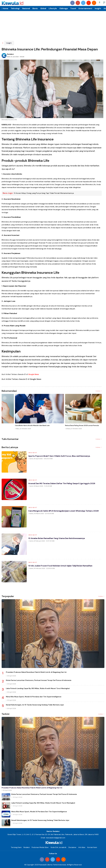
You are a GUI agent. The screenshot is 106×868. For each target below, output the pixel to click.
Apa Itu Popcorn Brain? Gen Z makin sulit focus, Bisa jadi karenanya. (60, 456)
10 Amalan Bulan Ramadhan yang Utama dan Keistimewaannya (58, 539)
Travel (73, 8)
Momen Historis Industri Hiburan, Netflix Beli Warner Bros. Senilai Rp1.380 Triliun (24, 426)
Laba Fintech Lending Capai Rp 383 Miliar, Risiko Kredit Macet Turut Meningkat (38, 688)
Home (5, 8)
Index (99, 391)
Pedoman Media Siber (40, 847)
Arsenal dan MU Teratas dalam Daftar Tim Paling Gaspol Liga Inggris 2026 (63, 484)
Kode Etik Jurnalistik (59, 847)
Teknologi (15, 8)
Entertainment (85, 8)
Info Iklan (82, 847)
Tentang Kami (16, 847)
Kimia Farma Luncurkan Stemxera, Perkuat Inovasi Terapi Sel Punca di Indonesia (39, 680)
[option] (27, 413)
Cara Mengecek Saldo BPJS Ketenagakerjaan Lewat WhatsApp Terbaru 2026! (65, 511)
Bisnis (35, 8)
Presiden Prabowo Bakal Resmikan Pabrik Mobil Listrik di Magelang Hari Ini (36, 672)
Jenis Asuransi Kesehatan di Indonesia (66, 425)
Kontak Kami (92, 847)
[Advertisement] (53, 24)
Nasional (26, 8)
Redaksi (10, 54)
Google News (34, 374)
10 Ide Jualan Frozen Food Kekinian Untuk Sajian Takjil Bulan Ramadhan (62, 566)
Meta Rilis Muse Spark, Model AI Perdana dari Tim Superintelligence (34, 697)
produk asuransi (58, 166)
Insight (98, 8)
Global (43, 8)
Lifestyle (53, 8)
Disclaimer (72, 847)
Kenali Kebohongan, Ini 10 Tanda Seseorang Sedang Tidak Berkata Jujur (35, 705)
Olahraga (64, 8)
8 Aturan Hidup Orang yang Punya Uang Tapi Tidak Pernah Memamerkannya (44, 193)
